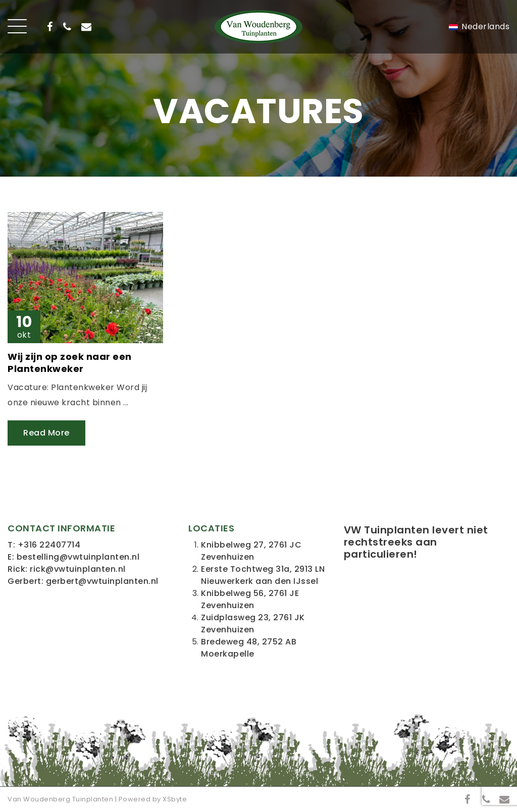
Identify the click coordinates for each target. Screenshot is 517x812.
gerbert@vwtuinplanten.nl (102, 581)
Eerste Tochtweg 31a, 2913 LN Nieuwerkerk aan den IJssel (263, 575)
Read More (46, 433)
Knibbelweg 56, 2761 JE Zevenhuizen (250, 599)
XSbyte (175, 799)
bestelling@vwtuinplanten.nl (78, 557)
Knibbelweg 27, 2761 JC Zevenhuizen (251, 551)
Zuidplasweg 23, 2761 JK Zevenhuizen (253, 624)
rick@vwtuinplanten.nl (78, 569)
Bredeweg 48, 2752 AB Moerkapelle (249, 648)
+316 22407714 (49, 545)
